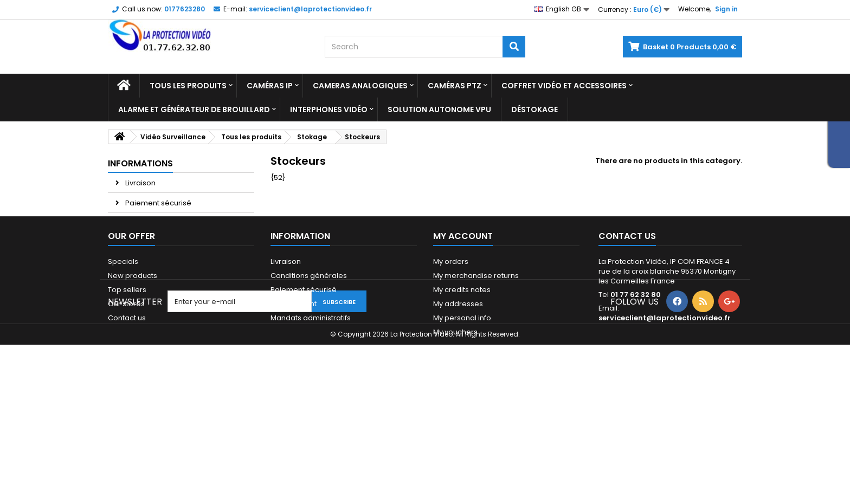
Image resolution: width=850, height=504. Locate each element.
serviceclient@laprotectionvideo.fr (665, 396)
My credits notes (462, 368)
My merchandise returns (476, 354)
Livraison (140, 183)
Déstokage (535, 109)
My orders (451, 340)
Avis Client (142, 223)
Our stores (143, 263)
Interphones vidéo (329, 109)
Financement (294, 382)
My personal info (462, 396)
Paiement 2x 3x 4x (156, 243)
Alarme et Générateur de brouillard (194, 109)
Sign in (726, 9)
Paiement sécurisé (157, 203)
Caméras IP (270, 86)
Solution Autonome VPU (439, 109)
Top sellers (127, 368)
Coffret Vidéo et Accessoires (564, 86)
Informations (140, 163)
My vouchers (455, 410)
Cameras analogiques (360, 86)
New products (133, 354)
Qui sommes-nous (304, 410)
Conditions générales (309, 354)
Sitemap (123, 410)
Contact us (127, 396)
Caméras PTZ (455, 86)
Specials (123, 340)
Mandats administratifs (311, 396)
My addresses (458, 382)
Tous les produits (188, 86)
